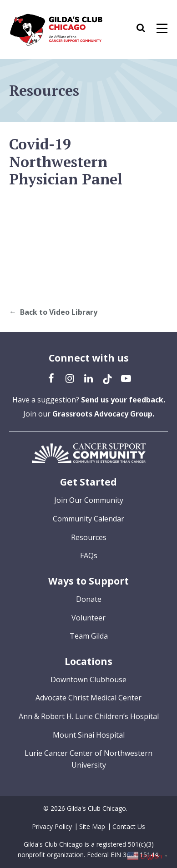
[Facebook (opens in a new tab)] (51, 378)
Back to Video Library (59, 312)
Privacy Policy (52, 826)
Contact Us (129, 826)
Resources (89, 537)
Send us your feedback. (123, 400)
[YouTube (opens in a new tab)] (126, 378)
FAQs (89, 556)
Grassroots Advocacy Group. (103, 414)
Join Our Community (89, 500)
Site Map (92, 826)
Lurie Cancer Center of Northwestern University (88, 759)
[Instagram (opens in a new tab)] (70, 378)
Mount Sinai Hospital (89, 735)
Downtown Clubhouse (88, 680)
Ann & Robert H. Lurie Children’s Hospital (89, 716)
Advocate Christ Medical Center (88, 698)
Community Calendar (88, 519)
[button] (145, 30)
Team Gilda (89, 636)
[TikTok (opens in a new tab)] (107, 378)
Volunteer (88, 618)
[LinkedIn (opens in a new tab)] (89, 378)
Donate (89, 599)
